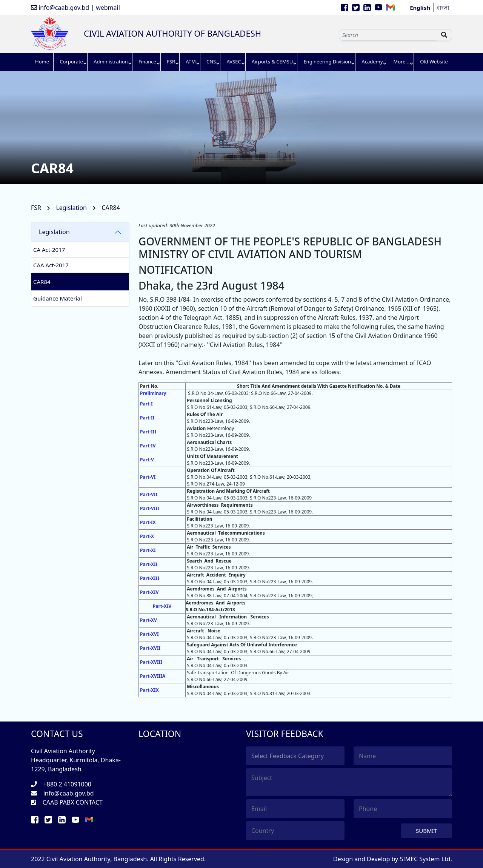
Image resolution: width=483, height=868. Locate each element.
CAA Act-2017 (51, 265)
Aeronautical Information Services (228, 617)
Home (42, 62)
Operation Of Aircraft (211, 470)
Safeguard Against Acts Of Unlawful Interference (242, 645)
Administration (111, 62)
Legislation (72, 208)
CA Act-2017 (49, 250)
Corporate (71, 62)
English (420, 8)
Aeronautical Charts (209, 442)
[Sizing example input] (388, 35)
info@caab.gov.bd (60, 8)
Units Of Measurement (212, 456)
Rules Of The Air (205, 414)
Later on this (156, 363)
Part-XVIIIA (153, 676)
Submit (426, 831)
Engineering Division (327, 62)
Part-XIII (150, 578)
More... (402, 62)
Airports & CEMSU (272, 62)
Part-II (147, 418)
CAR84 (42, 282)
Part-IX (148, 522)
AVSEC (234, 62)
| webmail (105, 8)
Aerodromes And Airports (217, 589)
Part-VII (149, 494)
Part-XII (149, 564)
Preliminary (153, 393)
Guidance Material (58, 298)
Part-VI (148, 477)
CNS (211, 62)
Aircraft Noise (204, 631)
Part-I (146, 404)
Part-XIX (149, 690)
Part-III (148, 432)
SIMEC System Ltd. (426, 859)
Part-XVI (149, 634)
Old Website (434, 62)
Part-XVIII (151, 662)
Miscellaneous (203, 687)
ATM (191, 62)
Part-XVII (150, 648)
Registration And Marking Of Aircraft (228, 491)
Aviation (197, 428)
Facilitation (199, 519)
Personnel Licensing (209, 400)
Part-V (147, 460)
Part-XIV (149, 592)
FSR (171, 62)
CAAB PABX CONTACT (73, 802)
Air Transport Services (214, 659)
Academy (372, 62)
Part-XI (148, 550)
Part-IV (148, 446)
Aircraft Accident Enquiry (216, 575)
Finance (147, 62)
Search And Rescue (209, 561)
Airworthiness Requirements (220, 505)
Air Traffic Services (209, 547)
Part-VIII (150, 508)
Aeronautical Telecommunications (226, 533)
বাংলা (443, 8)
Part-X (147, 536)
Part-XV (148, 620)
